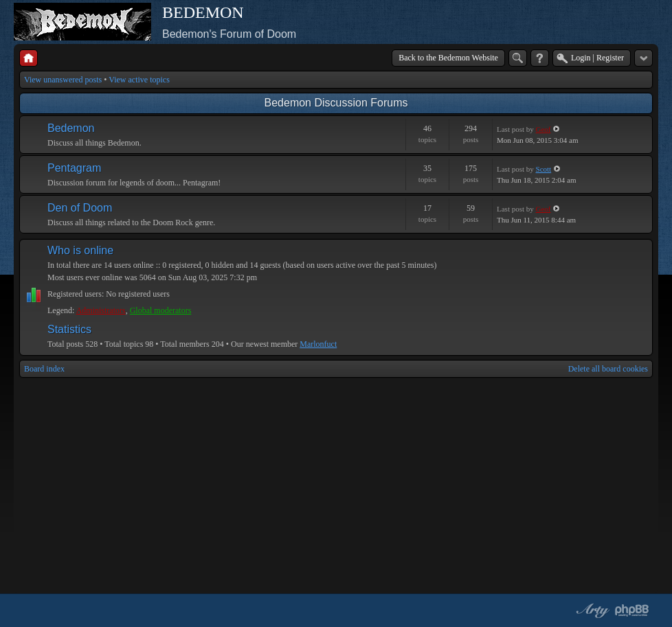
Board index (44, 369)
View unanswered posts (63, 80)
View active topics (139, 80)
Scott (544, 169)
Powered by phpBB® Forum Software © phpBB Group (632, 611)
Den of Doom (80, 208)
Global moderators (161, 310)
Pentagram (74, 168)
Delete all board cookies (608, 369)
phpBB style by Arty (591, 611)
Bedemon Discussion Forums (336, 103)
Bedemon (71, 128)
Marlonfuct (318, 344)
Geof (544, 129)
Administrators (101, 310)
